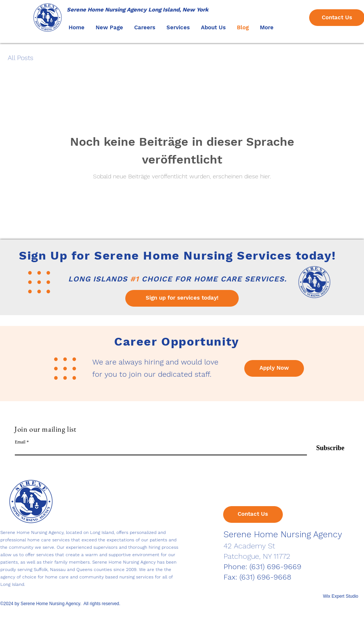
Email (20, 442)
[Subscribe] (326, 448)
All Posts (21, 58)
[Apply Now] (274, 368)
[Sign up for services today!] (182, 298)
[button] (145, 27)
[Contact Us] (253, 514)
